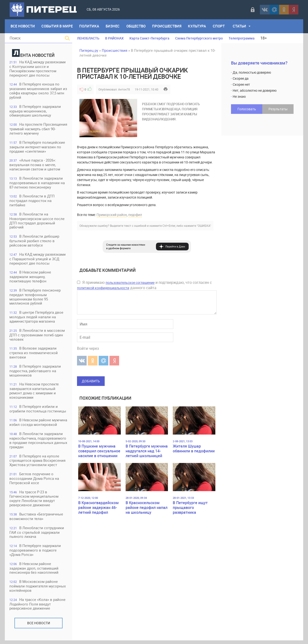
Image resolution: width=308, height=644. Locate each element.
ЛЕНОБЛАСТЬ (88, 38)
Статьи (241, 26)
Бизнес (113, 26)
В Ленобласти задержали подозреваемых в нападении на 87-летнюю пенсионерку (37, 184)
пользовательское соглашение (130, 283)
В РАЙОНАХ (114, 38)
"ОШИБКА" (204, 226)
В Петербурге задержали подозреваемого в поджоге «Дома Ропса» (35, 553)
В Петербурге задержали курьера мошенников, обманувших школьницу (35, 111)
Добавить (91, 381)
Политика (90, 26)
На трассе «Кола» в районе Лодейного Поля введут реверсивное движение (38, 608)
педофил (135, 215)
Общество (137, 26)
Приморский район (112, 215)
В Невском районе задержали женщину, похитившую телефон (30, 278)
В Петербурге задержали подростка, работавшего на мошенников (35, 373)
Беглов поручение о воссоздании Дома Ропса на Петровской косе (34, 481)
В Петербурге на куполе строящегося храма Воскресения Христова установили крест (38, 463)
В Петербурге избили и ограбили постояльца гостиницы (38, 411)
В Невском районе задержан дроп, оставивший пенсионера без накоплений (34, 571)
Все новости (39, 627)
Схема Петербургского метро (199, 38)
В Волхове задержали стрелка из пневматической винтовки (34, 355)
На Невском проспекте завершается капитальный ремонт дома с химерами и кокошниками (34, 393)
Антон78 (124, 89)
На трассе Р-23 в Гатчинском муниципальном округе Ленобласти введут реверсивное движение (34, 501)
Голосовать (247, 109)
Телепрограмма (242, 38)
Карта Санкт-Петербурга (149, 38)
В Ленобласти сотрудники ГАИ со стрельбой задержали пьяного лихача (37, 535)
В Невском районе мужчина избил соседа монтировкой (38, 425)
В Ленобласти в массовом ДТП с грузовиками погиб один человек (37, 337)
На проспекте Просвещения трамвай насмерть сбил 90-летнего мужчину (38, 129)
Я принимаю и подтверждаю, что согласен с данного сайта (144, 285)
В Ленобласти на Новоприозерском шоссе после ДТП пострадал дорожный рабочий (37, 222)
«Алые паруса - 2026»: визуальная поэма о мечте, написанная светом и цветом (35, 166)
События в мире (57, 26)
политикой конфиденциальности (103, 288)
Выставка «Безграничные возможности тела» (36, 519)
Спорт (220, 26)
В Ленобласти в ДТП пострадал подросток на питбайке (32, 202)
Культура (198, 26)
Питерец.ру (89, 50)
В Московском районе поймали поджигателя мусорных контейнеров (38, 589)
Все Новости (23, 26)
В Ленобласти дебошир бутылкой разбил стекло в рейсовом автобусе (35, 242)
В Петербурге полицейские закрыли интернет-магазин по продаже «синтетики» (37, 147)
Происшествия (168, 26)
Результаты (278, 109)
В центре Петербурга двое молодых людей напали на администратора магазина (37, 319)
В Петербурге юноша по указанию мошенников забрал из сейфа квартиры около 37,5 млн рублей (38, 91)
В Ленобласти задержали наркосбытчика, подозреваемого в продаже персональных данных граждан (38, 443)
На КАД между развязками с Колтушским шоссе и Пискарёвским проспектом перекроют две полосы (38, 69)
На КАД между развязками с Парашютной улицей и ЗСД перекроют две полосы (38, 260)
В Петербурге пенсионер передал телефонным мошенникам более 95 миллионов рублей (35, 298)
